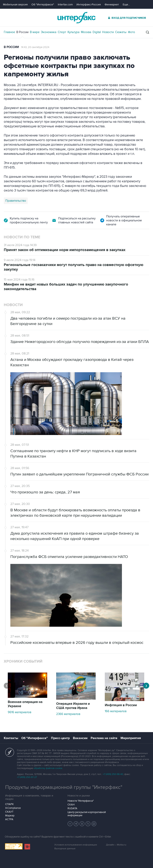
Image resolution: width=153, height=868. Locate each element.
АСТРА (9, 819)
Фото (131, 32)
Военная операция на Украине (25, 704)
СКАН (71, 805)
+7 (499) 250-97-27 (27, 777)
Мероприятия (131, 738)
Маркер (10, 816)
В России (22, 32)
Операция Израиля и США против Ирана (73, 706)
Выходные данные (65, 849)
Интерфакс (76, 18)
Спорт (62, 32)
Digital (97, 32)
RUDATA (72, 808)
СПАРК (9, 804)
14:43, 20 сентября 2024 (35, 47)
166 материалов (116, 711)
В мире (35, 32)
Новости (108, 32)
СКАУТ (9, 812)
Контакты (11, 738)
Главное (9, 32)
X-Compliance (13, 808)
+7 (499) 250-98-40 (113, 774)
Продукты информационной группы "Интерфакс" (64, 787)
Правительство (16, 201)
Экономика (49, 32)
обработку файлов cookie (48, 768)
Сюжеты (121, 32)
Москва (86, 32)
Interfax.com (65, 4)
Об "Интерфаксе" (43, 4)
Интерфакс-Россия (89, 4)
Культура (74, 32)
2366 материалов (68, 714)
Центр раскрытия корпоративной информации (87, 814)
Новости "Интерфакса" (81, 801)
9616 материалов (20, 712)
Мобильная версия (15, 4)
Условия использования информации (76, 845)
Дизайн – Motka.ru (116, 845)
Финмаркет (112, 4)
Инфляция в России (121, 705)
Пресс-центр (60, 738)
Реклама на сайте (104, 738)
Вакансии (80, 738)
